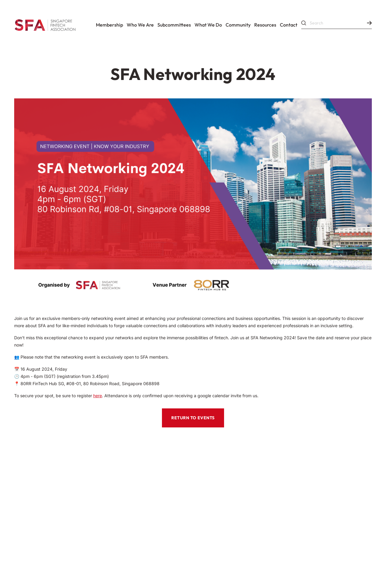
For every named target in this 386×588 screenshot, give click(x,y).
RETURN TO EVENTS (193, 418)
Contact (289, 25)
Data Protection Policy (149, 537)
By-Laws (28, 494)
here (98, 396)
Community (238, 25)
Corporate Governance (90, 494)
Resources (265, 25)
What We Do (208, 25)
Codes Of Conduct (44, 478)
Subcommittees (174, 25)
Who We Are (140, 25)
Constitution (103, 478)
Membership (109, 25)
